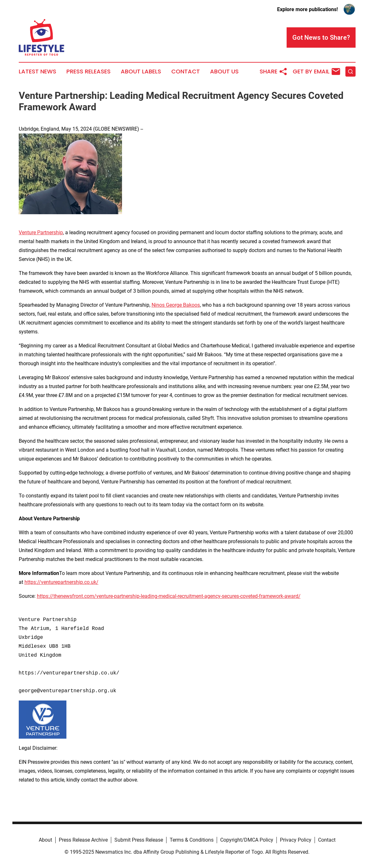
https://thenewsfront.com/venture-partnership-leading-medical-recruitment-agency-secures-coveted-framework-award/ (169, 596)
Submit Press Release (139, 840)
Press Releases (88, 72)
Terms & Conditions (192, 840)
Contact (186, 72)
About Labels (141, 72)
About (45, 840)
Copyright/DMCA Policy (247, 840)
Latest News (37, 72)
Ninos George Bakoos (176, 305)
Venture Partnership (41, 232)
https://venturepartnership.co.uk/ (61, 582)
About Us (224, 72)
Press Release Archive (83, 840)
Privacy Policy (296, 840)
